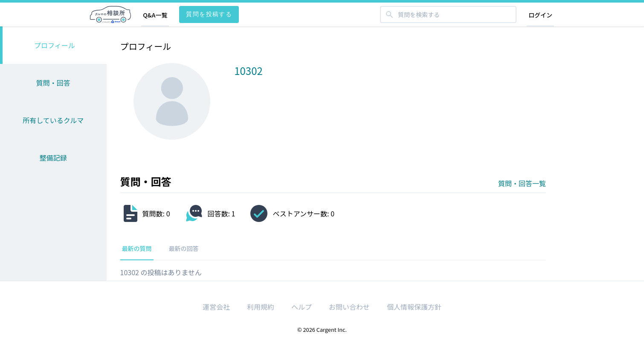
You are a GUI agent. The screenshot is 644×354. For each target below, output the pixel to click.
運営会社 (216, 307)
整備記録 (53, 158)
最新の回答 (184, 248)
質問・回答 (53, 83)
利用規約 (261, 307)
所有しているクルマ (53, 120)
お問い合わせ (349, 307)
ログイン (540, 15)
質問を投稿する (209, 14)
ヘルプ (302, 307)
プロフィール (55, 45)
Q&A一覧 (155, 15)
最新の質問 (137, 248)
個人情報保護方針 (414, 307)
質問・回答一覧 (522, 183)
